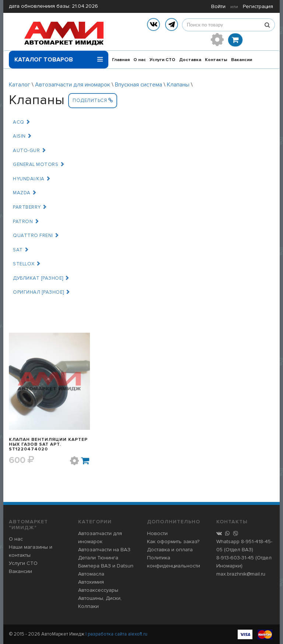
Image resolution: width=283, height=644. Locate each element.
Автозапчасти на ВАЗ (104, 550)
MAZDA (25, 193)
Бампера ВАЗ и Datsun (106, 566)
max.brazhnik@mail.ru (241, 574)
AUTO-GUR (29, 151)
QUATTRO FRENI (36, 236)
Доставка (190, 60)
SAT (21, 250)
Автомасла (91, 574)
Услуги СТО (163, 60)
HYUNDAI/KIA (32, 179)
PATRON (26, 222)
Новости (157, 533)
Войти (218, 6)
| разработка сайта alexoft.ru (116, 634)
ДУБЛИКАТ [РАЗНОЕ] (41, 278)
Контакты (216, 60)
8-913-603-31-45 (235, 558)
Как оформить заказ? (173, 542)
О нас (140, 60)
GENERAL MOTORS (39, 164)
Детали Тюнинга (98, 558)
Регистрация (258, 6)
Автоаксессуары (98, 590)
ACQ (22, 122)
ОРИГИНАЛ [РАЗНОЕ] (42, 292)
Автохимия (91, 582)
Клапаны (178, 85)
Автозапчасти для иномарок (73, 85)
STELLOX (27, 264)
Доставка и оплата (170, 550)
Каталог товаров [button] (59, 57)
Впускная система (139, 85)
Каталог (20, 85)
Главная (121, 60)
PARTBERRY (30, 207)
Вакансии (242, 60)
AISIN (22, 136)
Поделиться (93, 100)
